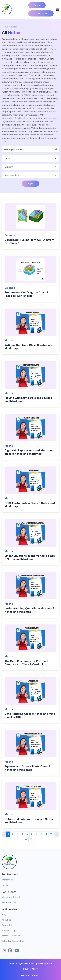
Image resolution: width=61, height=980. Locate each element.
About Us (6, 920)
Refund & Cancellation (13, 941)
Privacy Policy (9, 931)
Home (5, 27)
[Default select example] (31, 158)
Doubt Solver (41, 13)
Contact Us (7, 925)
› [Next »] (36, 839)
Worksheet (7, 880)
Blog (4, 915)
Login (37, 5)
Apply (31, 183)
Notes (5, 885)
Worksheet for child (12, 897)
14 (26, 839)
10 (51, 834)
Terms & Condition (11, 936)
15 (31, 839)
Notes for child (9, 902)
